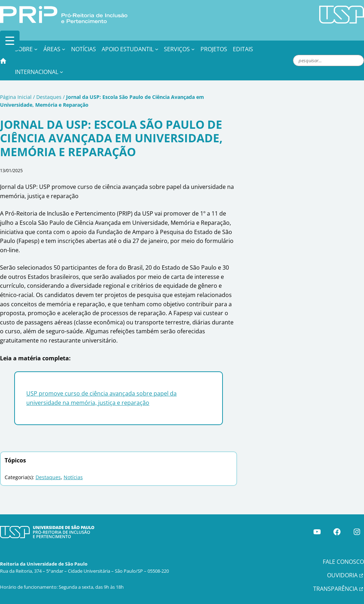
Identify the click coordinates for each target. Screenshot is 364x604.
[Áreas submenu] (64, 49)
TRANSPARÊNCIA (335, 589)
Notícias (73, 477)
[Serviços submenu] (193, 49)
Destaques (49, 97)
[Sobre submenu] (36, 49)
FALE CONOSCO (343, 562)
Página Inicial (16, 97)
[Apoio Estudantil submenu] (157, 49)
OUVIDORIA (342, 575)
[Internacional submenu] (61, 72)
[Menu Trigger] (10, 40)
